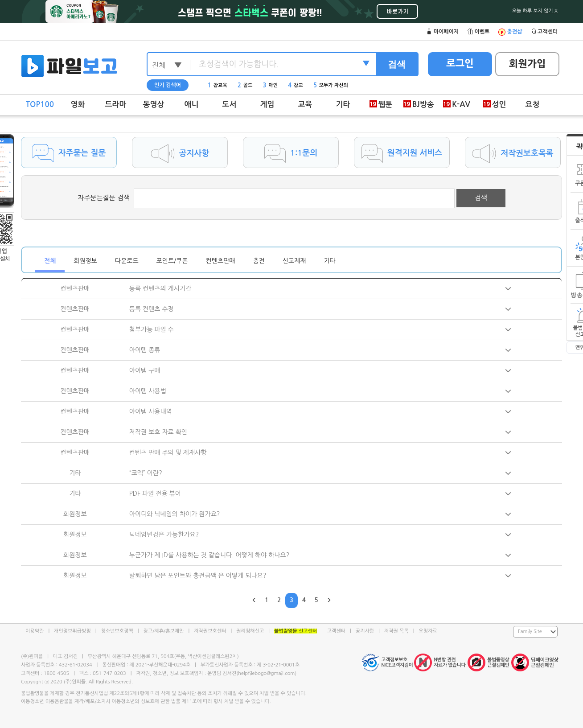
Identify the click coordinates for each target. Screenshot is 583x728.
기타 (343, 105)
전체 (50, 261)
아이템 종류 (145, 350)
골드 (245, 85)
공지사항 (365, 631)
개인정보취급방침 (72, 631)
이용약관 (35, 631)
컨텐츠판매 (221, 261)
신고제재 (294, 261)
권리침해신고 (250, 631)
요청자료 (428, 631)
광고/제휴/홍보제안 (164, 631)
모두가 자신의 (331, 85)
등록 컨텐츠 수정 (152, 309)
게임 (267, 105)
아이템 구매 (145, 370)
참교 (296, 85)
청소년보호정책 (117, 631)
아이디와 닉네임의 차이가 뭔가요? (175, 514)
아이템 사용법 (148, 391)
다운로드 (127, 261)
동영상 (154, 105)
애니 (192, 105)
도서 (230, 105)
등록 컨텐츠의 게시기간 (160, 288)
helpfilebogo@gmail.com (266, 673)
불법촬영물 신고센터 (296, 631)
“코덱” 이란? (146, 473)
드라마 (116, 105)
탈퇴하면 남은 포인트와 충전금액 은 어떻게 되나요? (198, 576)
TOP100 (40, 105)
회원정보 (85, 261)
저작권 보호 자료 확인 (158, 432)
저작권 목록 (396, 631)
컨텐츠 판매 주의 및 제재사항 (168, 452)
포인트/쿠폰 (172, 261)
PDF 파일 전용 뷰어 (155, 494)
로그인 (460, 63)
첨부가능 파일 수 (152, 329)
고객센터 (336, 631)
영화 (78, 105)
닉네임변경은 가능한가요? (164, 535)
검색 (397, 64)
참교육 (218, 85)
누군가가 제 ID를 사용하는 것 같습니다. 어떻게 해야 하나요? (209, 555)
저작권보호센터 (210, 631)
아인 (271, 85)
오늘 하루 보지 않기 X (535, 11)
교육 (305, 105)
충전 (259, 261)
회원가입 (528, 64)
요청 (533, 105)
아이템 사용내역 (151, 411)
